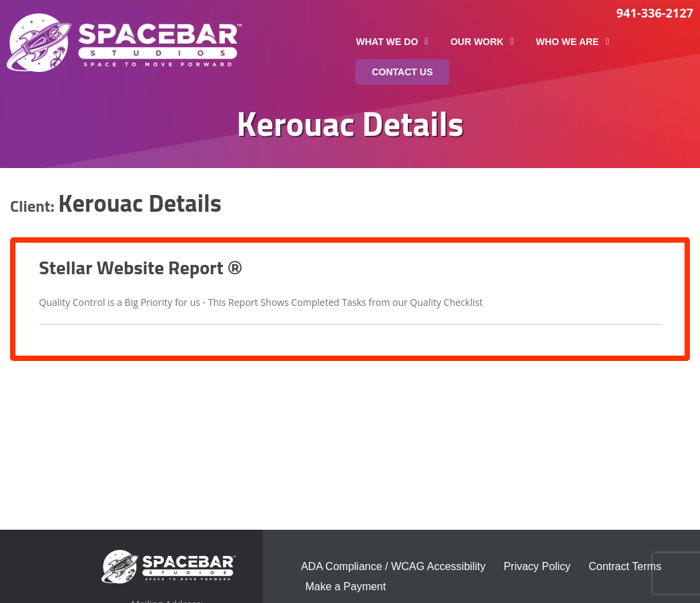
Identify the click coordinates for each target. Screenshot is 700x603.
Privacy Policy (537, 566)
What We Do (392, 42)
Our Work (482, 42)
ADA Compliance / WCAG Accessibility (393, 566)
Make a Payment (345, 587)
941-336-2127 (655, 13)
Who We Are (573, 42)
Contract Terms (625, 566)
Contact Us (403, 72)
